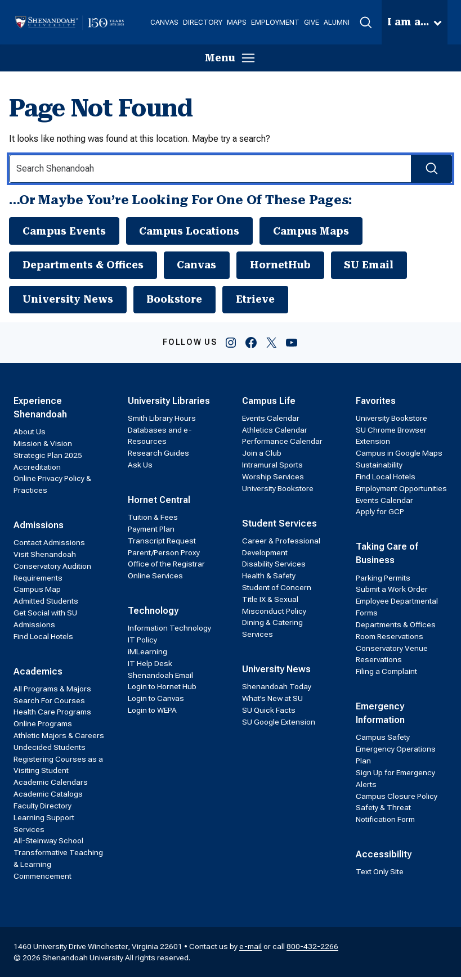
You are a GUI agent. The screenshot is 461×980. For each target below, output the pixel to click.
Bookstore (180, 301)
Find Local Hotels (43, 639)
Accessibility (384, 857)
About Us (30, 434)
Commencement (42, 879)
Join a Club (262, 456)
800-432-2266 (312, 948)
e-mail (250, 948)
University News (70, 301)
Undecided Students (50, 750)
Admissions (39, 528)
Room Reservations (390, 639)
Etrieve (265, 301)
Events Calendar (271, 421)
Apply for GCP (380, 514)
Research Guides (158, 456)
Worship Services (273, 479)
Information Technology (169, 631)
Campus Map (37, 592)
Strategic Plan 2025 (48, 458)
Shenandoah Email (160, 677)
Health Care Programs (52, 714)
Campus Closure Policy (397, 798)
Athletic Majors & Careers (59, 738)
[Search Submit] (431, 169)
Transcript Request (162, 543)
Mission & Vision (43, 446)
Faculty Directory (42, 808)
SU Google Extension (279, 725)
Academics (38, 674)
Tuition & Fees (153, 520)
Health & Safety (269, 578)
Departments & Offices (86, 266)
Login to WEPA (152, 713)
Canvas (203, 266)
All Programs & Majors (52, 691)
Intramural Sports (272, 467)
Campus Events (66, 231)
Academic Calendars (51, 785)
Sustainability (379, 467)
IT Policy (142, 642)
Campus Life (269, 403)
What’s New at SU (272, 701)
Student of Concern (277, 590)
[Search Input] (230, 169)
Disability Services (274, 567)
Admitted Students (46, 604)
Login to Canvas (156, 701)
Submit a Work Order (392, 592)
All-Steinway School (48, 843)
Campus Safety (383, 740)
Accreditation (37, 469)
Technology (153, 613)
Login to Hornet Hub (162, 689)
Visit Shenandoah (45, 557)
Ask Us (140, 467)
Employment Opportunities (401, 491)
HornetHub (289, 266)
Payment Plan (151, 532)
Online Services (155, 578)
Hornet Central (159, 503)
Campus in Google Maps (399, 456)
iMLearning (147, 654)
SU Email (380, 266)
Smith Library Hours (162, 421)
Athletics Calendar (275, 432)
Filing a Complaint (386, 674)
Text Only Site (380, 874)
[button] (366, 23)
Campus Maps (319, 231)
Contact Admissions (49, 545)
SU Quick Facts (269, 713)
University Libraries (169, 403)
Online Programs (43, 726)
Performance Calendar (282, 444)
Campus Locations (194, 231)
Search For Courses (49, 703)
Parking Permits (383, 580)
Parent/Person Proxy (164, 555)
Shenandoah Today (277, 689)
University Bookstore (278, 491)
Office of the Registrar (166, 567)
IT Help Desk (150, 666)
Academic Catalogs (48, 797)
